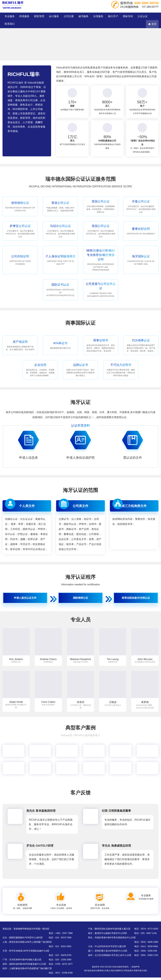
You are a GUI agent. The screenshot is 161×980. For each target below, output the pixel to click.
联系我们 (10, 24)
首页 (152, 24)
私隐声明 (136, 967)
